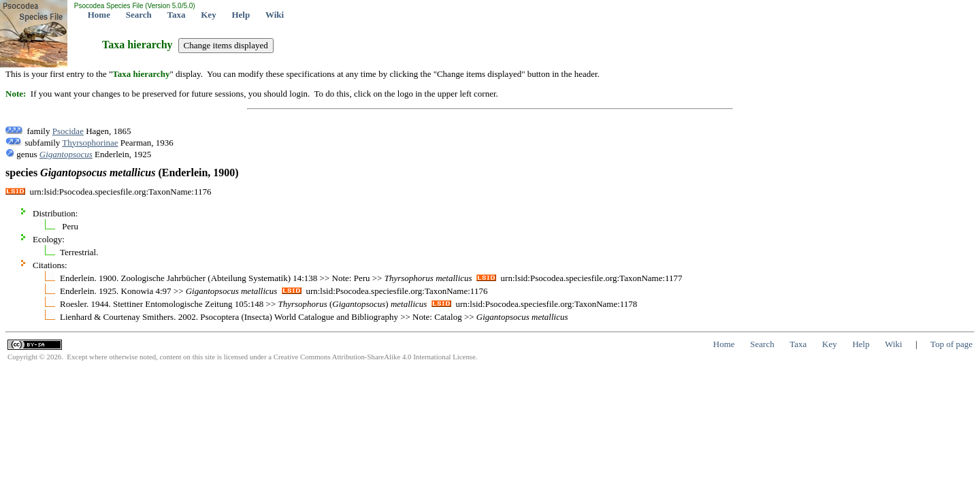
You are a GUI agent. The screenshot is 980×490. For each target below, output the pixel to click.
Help (241, 15)
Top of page (951, 344)
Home (99, 15)
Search (139, 15)
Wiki (275, 15)
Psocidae (68, 131)
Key (208, 15)
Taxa (177, 15)
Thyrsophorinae (90, 143)
